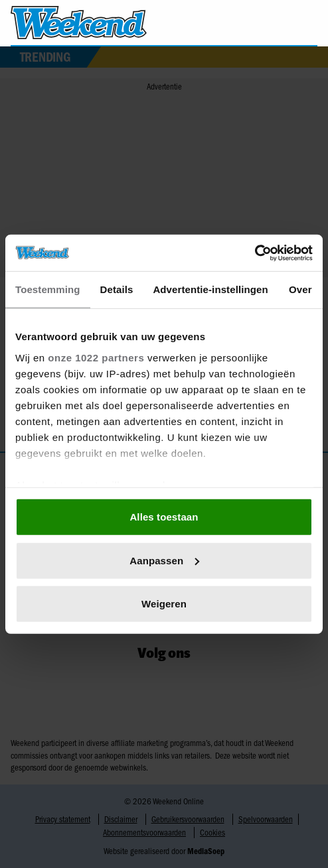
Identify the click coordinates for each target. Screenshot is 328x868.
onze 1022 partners (96, 357)
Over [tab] (300, 289)
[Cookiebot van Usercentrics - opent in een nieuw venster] (255, 253)
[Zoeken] (307, 23)
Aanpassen (164, 560)
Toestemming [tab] (48, 289)
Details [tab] (117, 289)
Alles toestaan (164, 517)
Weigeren (164, 604)
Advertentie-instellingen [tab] (210, 289)
